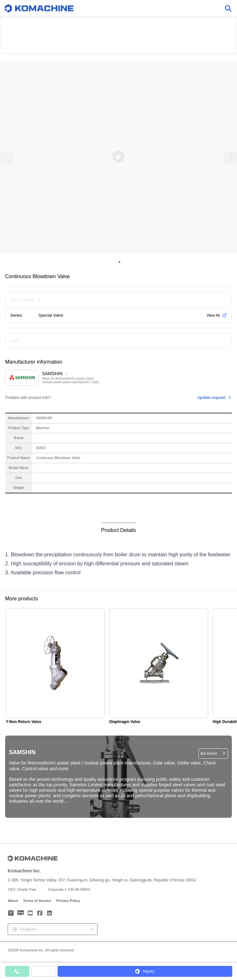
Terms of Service (37, 901)
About (13, 901)
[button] (145, 971)
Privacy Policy (68, 901)
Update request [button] (212, 398)
